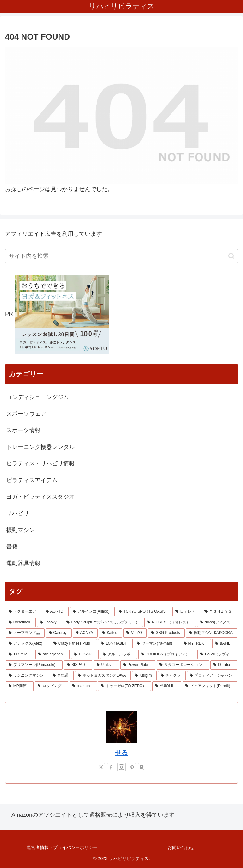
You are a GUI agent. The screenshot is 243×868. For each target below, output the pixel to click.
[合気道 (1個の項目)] (62, 676)
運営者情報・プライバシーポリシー (62, 847)
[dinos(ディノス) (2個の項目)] (217, 622)
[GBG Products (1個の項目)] (166, 633)
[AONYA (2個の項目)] (85, 633)
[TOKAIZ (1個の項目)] (85, 654)
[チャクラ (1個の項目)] (172, 676)
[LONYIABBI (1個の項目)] (115, 644)
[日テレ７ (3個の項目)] (187, 612)
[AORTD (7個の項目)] (56, 612)
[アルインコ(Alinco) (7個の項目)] (92, 612)
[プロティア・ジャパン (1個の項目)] (212, 676)
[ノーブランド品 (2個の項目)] (25, 633)
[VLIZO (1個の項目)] (135, 633)
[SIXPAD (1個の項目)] (78, 665)
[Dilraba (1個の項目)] (224, 665)
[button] (231, 256)
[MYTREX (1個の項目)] (196, 644)
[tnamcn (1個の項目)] (83, 686)
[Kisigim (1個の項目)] (144, 676)
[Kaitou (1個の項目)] (111, 633)
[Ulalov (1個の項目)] (106, 665)
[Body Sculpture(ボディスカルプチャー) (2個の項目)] (103, 622)
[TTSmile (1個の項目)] (20, 654)
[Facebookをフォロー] (111, 767)
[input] (121, 256)
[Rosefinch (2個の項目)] (21, 622)
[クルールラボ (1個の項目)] (118, 654)
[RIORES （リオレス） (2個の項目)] (170, 622)
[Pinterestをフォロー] (132, 767)
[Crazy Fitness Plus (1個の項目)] (74, 644)
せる (121, 753)
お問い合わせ (181, 847)
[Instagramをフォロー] (121, 767)
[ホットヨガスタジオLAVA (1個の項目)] (103, 676)
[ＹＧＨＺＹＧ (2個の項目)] (219, 612)
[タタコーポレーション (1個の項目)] (183, 665)
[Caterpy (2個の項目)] (59, 633)
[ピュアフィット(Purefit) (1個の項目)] (210, 686)
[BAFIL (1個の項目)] (225, 644)
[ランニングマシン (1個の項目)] (27, 676)
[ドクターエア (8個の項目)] (24, 612)
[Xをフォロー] (101, 767)
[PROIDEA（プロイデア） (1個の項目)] (167, 654)
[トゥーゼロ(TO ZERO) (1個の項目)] (125, 686)
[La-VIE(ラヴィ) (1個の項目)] (217, 654)
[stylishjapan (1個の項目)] (53, 654)
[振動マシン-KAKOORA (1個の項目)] (212, 633)
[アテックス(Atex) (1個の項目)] (28, 644)
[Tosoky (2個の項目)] (50, 622)
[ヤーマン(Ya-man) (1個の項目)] (156, 644)
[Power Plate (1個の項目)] (138, 665)
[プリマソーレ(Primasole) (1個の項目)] (34, 665)
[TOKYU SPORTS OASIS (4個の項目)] (143, 612)
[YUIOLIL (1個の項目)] (167, 686)
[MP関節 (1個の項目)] (20, 686)
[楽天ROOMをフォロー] (142, 767)
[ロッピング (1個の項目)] (52, 686)
